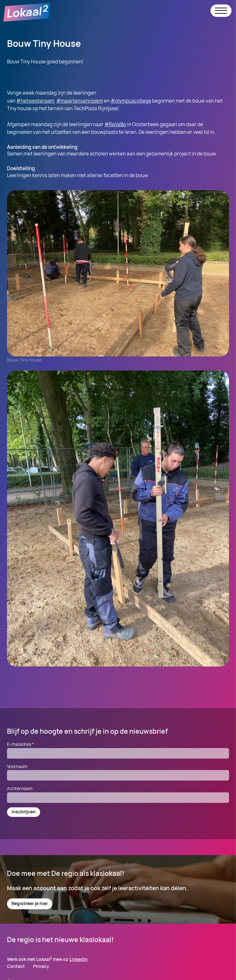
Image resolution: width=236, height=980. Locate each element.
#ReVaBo (115, 124)
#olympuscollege (131, 101)
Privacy (41, 966)
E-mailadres (23, 744)
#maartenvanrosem (80, 101)
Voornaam (17, 766)
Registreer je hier (30, 903)
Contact (16, 966)
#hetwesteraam (35, 101)
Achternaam (20, 788)
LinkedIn (79, 959)
